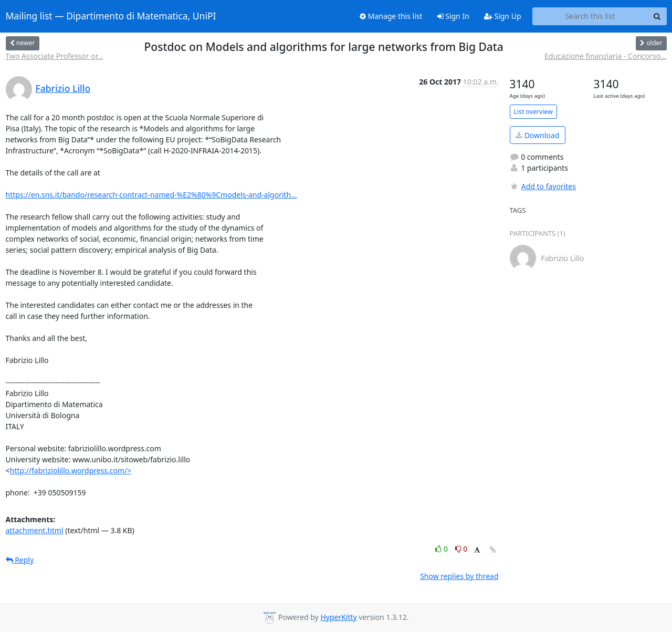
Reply (20, 560)
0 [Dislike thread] (461, 549)
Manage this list (391, 16)
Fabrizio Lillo (63, 88)
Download (537, 135)
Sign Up (503, 16)
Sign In (453, 16)
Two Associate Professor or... (55, 56)
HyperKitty (338, 617)
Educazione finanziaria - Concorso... (606, 56)
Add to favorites (543, 186)
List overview (533, 112)
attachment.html (35, 530)
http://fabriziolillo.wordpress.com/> (71, 470)
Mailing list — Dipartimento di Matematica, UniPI (111, 16)
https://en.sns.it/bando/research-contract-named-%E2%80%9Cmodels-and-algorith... (151, 195)
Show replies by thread (459, 576)
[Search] (657, 16)
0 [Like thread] (442, 549)
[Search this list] (590, 16)
